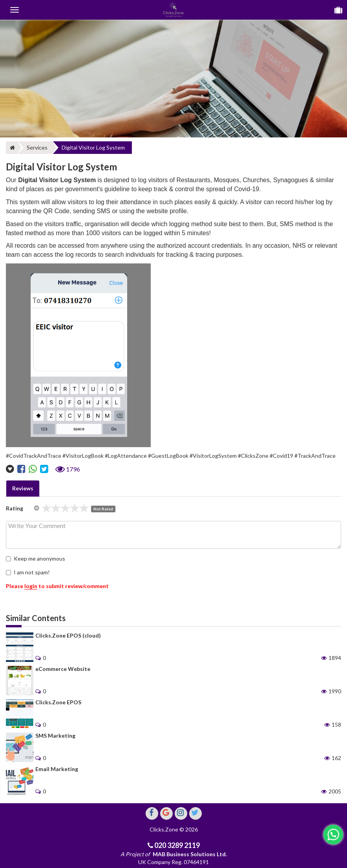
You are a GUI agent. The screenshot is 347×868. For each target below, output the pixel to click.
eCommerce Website (63, 669)
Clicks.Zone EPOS (58, 702)
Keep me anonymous (36, 558)
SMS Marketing (55, 736)
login (31, 586)
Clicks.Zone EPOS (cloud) (68, 635)
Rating (15, 508)
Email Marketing (57, 769)
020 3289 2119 (176, 845)
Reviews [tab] (23, 488)
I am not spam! (28, 572)
